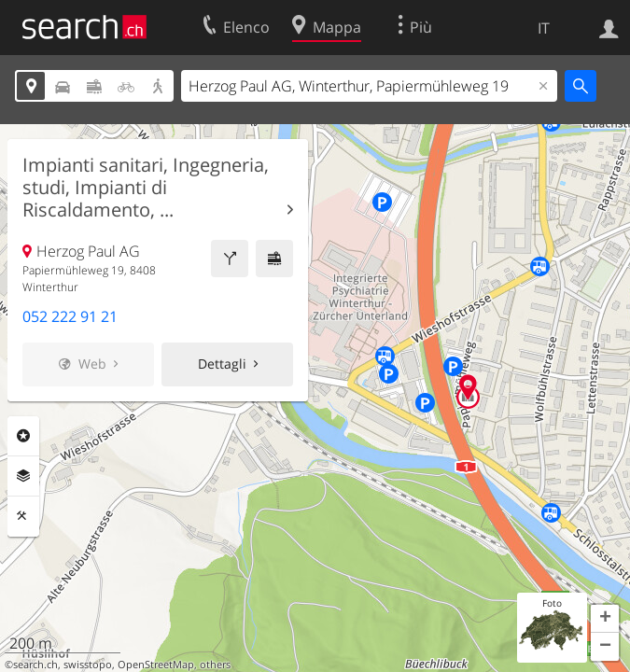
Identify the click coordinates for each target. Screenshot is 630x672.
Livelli (23, 476)
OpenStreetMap (156, 665)
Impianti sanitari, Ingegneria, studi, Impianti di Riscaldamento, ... (146, 188)
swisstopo (88, 665)
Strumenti (23, 516)
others (215, 665)
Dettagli (222, 364)
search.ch (35, 665)
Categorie (23, 436)
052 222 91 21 (70, 316)
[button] (605, 619)
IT (544, 28)
